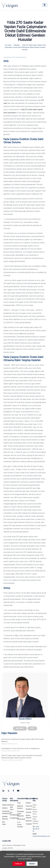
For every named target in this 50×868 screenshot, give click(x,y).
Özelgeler (29, 824)
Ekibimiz (5, 808)
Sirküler (28, 803)
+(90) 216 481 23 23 (36, 829)
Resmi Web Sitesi (12, 807)
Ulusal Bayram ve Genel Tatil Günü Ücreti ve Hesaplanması (20, 749)
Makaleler (17, 45)
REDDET (32, 864)
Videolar (29, 812)
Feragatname (14, 818)
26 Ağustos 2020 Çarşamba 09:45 (15, 57)
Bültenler (29, 821)
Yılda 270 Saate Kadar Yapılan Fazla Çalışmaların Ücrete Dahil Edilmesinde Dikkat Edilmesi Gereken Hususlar (25, 47)
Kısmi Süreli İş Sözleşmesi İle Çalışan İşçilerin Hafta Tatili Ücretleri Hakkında (23, 740)
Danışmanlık (21, 819)
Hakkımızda (6, 805)
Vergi (19, 803)
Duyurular (29, 806)
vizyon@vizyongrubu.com (41, 836)
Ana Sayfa (8, 45)
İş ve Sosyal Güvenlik (20, 825)
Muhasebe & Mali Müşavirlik (21, 814)
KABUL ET (19, 864)
